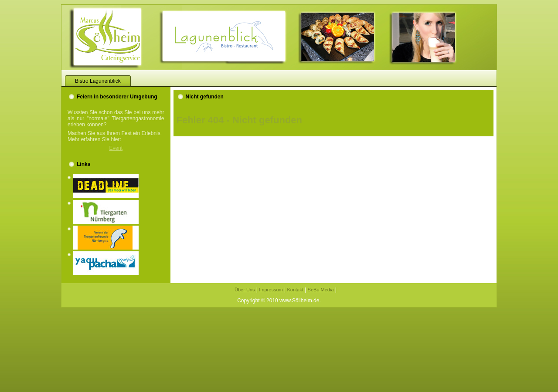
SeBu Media (321, 290)
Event (116, 148)
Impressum (271, 290)
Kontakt (295, 290)
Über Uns (245, 290)
